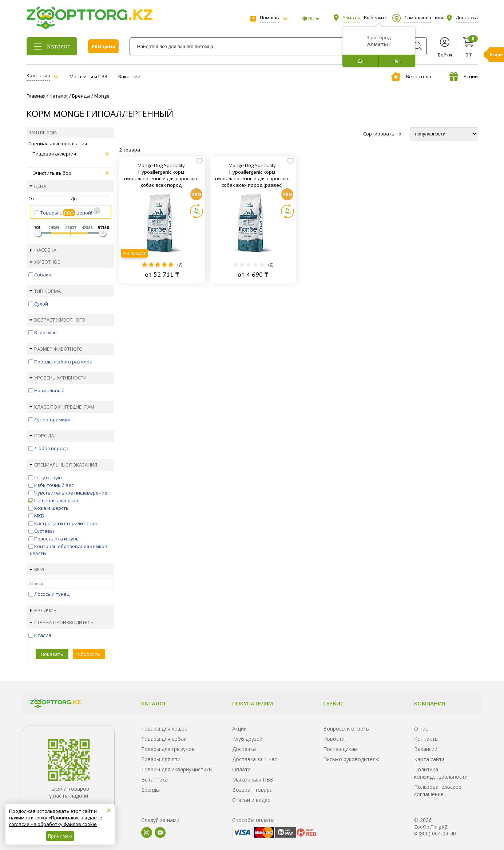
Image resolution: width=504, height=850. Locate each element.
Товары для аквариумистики (176, 769)
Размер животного (56, 349)
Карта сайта (429, 759)
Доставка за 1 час (255, 759)
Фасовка (43, 250)
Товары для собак (164, 739)
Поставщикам (340, 749)
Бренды (150, 790)
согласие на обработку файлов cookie (53, 824)
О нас (421, 729)
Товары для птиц (162, 759)
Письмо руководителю (351, 759)
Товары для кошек (164, 729)
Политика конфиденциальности (441, 773)
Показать (52, 654)
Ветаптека (411, 76)
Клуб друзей (247, 739)
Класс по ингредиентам (62, 407)
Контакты (426, 739)
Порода (42, 436)
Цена (38, 186)
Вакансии (129, 76)
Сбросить (89, 654)
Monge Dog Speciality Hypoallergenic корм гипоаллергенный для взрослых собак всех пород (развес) (252, 175)
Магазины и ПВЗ (88, 76)
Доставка (244, 749)
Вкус (38, 569)
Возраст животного (57, 320)
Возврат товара (252, 790)
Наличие (43, 610)
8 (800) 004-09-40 (435, 833)
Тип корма (45, 291)
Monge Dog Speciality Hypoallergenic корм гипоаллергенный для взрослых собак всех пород (161, 175)
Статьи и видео (251, 800)
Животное (45, 262)
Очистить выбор (71, 173)
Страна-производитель (61, 622)
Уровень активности (58, 378)
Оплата (241, 769)
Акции (464, 76)
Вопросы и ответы (346, 729)
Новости (334, 739)
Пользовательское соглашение (438, 790)
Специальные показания (63, 465)
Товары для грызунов (168, 749)
